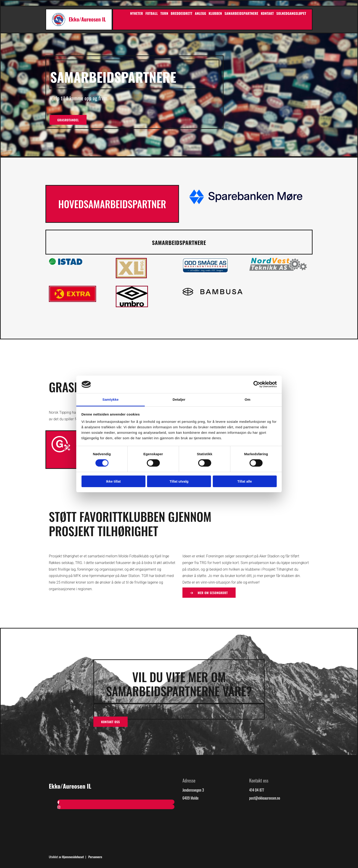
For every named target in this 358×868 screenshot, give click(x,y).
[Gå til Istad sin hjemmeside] (66, 263)
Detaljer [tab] (179, 399)
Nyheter (137, 13)
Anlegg (200, 13)
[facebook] (58, 802)
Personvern (95, 857)
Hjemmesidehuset (73, 857)
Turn (164, 13)
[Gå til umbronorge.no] (132, 306)
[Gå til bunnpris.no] (72, 300)
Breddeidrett (182, 13)
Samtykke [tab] (111, 399)
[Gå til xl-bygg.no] (131, 277)
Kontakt (267, 13)
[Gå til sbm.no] (246, 204)
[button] (68, 120)
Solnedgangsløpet (291, 13)
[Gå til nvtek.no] (278, 269)
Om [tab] (247, 399)
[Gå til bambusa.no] (212, 296)
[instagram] (59, 807)
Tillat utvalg (179, 481)
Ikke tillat (113, 481)
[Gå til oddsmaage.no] (205, 271)
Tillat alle (245, 481)
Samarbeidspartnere (241, 13)
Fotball (152, 13)
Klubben (215, 13)
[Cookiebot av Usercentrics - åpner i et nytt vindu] (257, 384)
